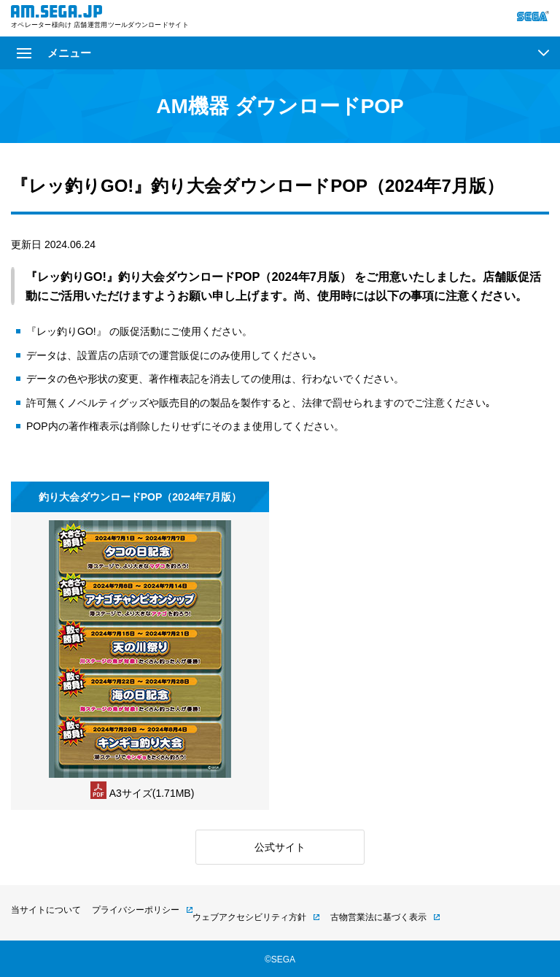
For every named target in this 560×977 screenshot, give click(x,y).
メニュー (54, 53)
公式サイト (280, 847)
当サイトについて (46, 910)
